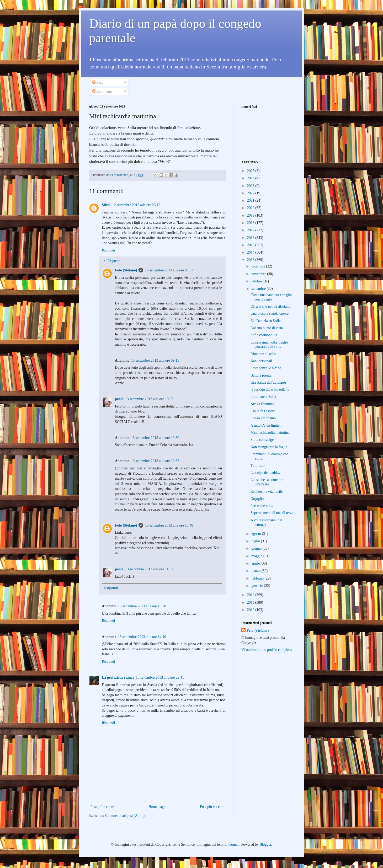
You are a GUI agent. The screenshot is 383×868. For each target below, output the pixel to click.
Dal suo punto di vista (267, 328)
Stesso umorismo (263, 418)
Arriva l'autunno (263, 404)
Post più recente (102, 807)
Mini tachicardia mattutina (270, 433)
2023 (251, 186)
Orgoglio (257, 499)
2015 (251, 245)
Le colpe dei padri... (265, 473)
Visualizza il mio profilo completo (267, 650)
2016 (251, 238)
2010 (251, 610)
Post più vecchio (212, 807)
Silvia (106, 205)
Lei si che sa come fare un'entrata (267, 482)
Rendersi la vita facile (267, 492)
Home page (157, 807)
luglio (256, 541)
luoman (234, 845)
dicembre (259, 266)
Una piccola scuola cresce (270, 314)
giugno (257, 548)
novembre (259, 274)
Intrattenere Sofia (263, 397)
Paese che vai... (262, 506)
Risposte (114, 261)
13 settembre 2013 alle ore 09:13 (155, 360)
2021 (251, 200)
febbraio (258, 578)
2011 (251, 602)
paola (119, 399)
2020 (251, 208)
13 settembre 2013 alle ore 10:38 (155, 461)
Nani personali (261, 361)
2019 (251, 215)
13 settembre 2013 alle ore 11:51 (149, 569)
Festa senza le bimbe (266, 368)
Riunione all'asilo (263, 354)
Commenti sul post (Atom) (125, 816)
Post (98, 82)
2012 (251, 595)
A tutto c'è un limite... (266, 425)
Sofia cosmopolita (264, 335)
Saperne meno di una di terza (272, 513)
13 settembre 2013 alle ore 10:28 (142, 606)
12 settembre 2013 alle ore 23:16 (136, 205)
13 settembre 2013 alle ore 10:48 (169, 525)
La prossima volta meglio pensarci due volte (269, 345)
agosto (257, 534)
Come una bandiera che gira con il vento (271, 297)
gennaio (258, 586)
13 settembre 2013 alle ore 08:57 (169, 270)
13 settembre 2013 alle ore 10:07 (149, 399)
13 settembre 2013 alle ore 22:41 (160, 677)
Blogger (265, 845)
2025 (251, 171)
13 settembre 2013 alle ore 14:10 (142, 637)
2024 (251, 178)
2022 (251, 193)
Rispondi (108, 250)
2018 (251, 223)
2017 (251, 230)
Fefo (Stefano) (126, 270)
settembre (259, 289)
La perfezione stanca (118, 677)
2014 (251, 252)
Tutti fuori (258, 466)
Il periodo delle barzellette (270, 390)
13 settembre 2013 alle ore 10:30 (155, 438)
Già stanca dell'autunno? (268, 382)
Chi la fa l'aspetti (263, 411)
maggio (257, 556)
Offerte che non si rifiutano (270, 306)
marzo (256, 571)
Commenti (102, 91)
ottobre (257, 281)
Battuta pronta (261, 375)
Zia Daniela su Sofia (266, 321)
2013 (251, 260)
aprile (256, 563)
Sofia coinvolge (262, 440)
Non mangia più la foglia (269, 447)
